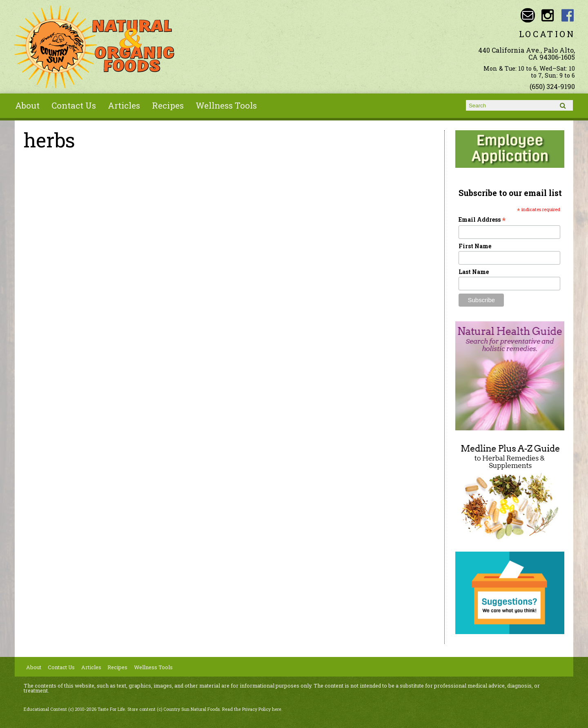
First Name (475, 246)
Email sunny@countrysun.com (528, 15)
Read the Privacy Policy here (252, 709)
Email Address (482, 219)
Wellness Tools (226, 105)
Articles (124, 105)
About (27, 105)
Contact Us (74, 105)
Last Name (474, 272)
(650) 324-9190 (552, 86)
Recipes (168, 105)
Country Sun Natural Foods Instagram (548, 15)
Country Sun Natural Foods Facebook (568, 15)
